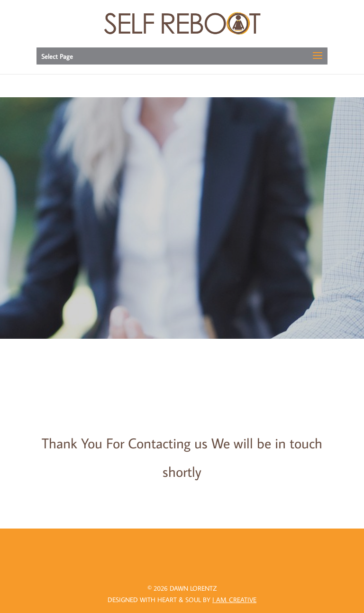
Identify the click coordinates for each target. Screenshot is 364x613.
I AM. (234, 600)
